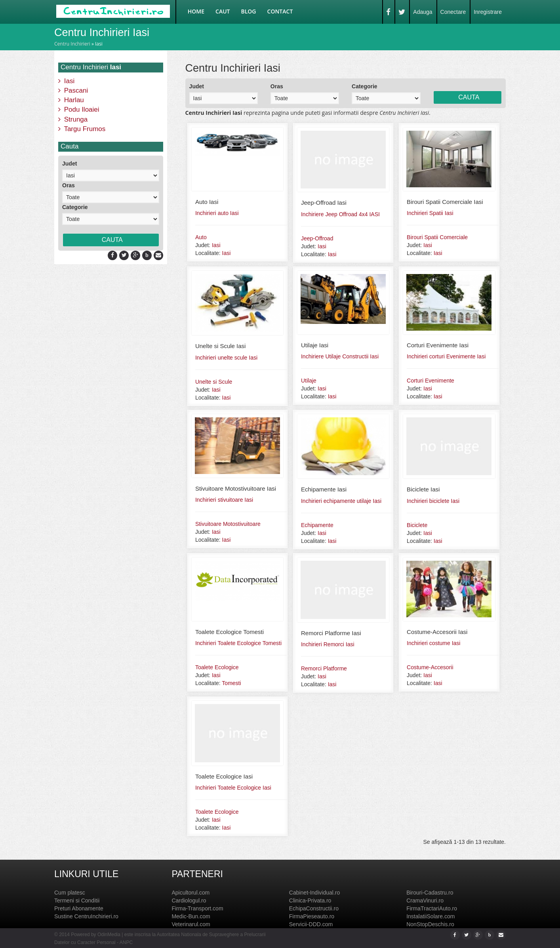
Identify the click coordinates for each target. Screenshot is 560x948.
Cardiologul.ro (189, 900)
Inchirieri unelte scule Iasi (226, 358)
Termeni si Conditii (77, 900)
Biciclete (417, 525)
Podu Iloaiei (79, 109)
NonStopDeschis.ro (430, 924)
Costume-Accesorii (430, 667)
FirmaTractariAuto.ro (432, 908)
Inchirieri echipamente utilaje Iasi (341, 501)
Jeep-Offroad (317, 238)
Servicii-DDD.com (311, 924)
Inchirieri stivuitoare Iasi (224, 500)
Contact (280, 11)
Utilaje (309, 381)
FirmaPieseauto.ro (312, 916)
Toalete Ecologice (217, 667)
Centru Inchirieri (72, 44)
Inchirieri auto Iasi (217, 213)
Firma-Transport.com (197, 908)
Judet (70, 164)
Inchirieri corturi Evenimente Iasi (446, 356)
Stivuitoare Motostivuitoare (228, 524)
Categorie (75, 207)
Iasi (66, 81)
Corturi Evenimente (430, 381)
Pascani (73, 90)
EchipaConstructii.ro (314, 908)
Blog (249, 11)
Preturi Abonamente (79, 908)
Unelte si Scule (214, 382)
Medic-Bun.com (191, 916)
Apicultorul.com (190, 893)
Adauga (423, 12)
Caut (223, 11)
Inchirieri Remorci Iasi (328, 644)
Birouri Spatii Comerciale (437, 237)
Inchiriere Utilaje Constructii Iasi (340, 356)
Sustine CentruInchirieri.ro (86, 916)
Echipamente (317, 525)
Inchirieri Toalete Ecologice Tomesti (238, 643)
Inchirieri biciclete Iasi (433, 501)
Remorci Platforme (324, 668)
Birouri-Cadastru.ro (430, 893)
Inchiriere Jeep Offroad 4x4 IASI (340, 214)
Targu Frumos (82, 129)
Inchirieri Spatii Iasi (430, 213)
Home (196, 11)
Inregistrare (488, 12)
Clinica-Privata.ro (310, 900)
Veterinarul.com (191, 924)
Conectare (453, 12)
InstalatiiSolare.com (430, 916)
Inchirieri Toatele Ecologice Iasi (233, 788)
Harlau (71, 100)
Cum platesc (70, 893)
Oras (69, 185)
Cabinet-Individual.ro (314, 893)
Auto (201, 237)
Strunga (73, 119)
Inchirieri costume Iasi (433, 643)
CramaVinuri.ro (425, 900)
